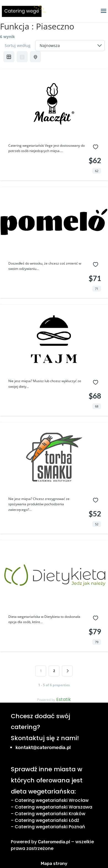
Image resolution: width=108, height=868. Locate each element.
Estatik (64, 699)
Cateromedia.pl (54, 842)
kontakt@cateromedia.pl (43, 747)
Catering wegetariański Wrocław (52, 800)
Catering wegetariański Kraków (50, 814)
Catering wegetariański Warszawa (53, 807)
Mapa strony (54, 863)
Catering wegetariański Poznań (50, 827)
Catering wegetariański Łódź (47, 820)
